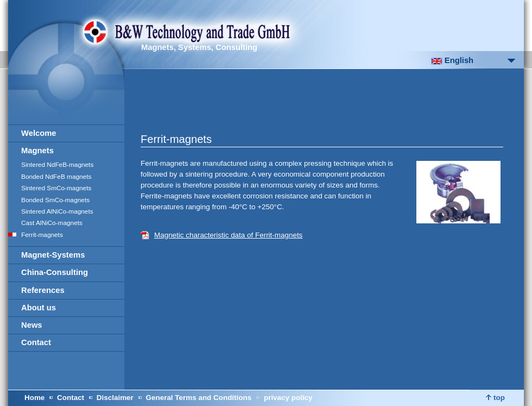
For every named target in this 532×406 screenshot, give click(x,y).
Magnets (37, 151)
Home (34, 398)
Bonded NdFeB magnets (56, 177)
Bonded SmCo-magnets (55, 200)
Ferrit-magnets (42, 235)
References (43, 290)
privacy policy (288, 398)
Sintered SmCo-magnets (56, 188)
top (495, 398)
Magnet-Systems (53, 255)
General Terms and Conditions (199, 398)
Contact (36, 342)
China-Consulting (55, 272)
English (452, 60)
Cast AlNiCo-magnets (52, 223)
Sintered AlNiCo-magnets (57, 211)
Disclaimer (115, 398)
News (32, 325)
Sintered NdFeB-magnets (57, 165)
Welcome (39, 133)
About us (39, 308)
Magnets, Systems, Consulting (199, 47)
